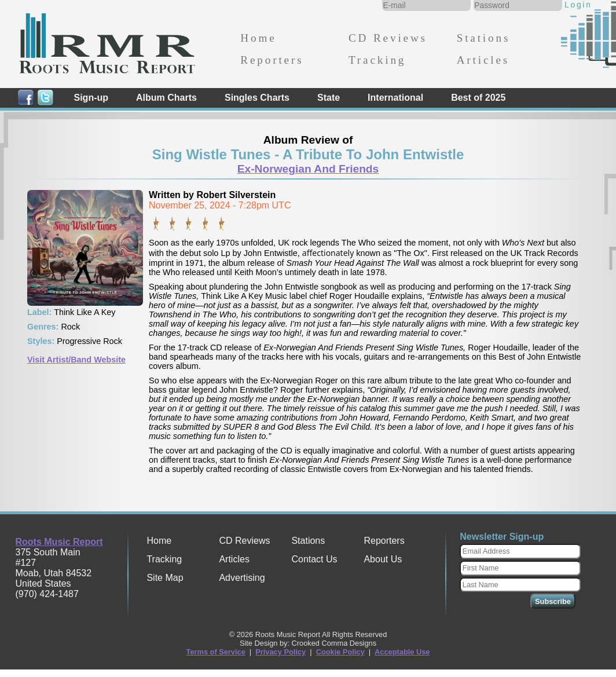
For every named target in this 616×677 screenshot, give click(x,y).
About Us (383, 559)
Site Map (165, 578)
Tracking (377, 60)
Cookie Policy (340, 652)
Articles (483, 60)
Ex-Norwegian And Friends (308, 169)
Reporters (272, 60)
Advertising (242, 578)
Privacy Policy (280, 652)
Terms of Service (216, 652)
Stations (484, 38)
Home (258, 38)
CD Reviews (388, 38)
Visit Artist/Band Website (76, 360)
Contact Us (314, 559)
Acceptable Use (402, 652)
